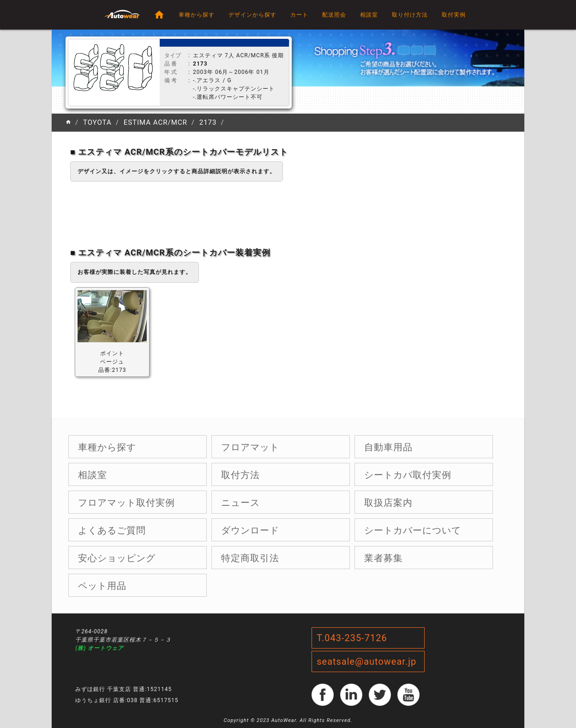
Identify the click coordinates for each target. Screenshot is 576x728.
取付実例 (454, 15)
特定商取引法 (250, 558)
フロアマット (250, 447)
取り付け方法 (410, 15)
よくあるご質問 (112, 530)
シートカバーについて (413, 530)
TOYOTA (97, 122)
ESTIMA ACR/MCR (156, 122)
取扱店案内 (388, 503)
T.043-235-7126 (352, 638)
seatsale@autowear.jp (366, 661)
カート (299, 15)
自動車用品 (388, 447)
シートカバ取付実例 (408, 475)
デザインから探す (252, 15)
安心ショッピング (117, 558)
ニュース (240, 503)
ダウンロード (250, 530)
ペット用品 (102, 586)
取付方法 (240, 475)
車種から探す (197, 15)
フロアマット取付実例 (126, 503)
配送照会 (334, 15)
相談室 (369, 15)
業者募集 (384, 558)
